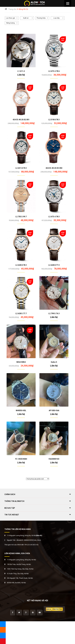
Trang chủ (12, 9)
